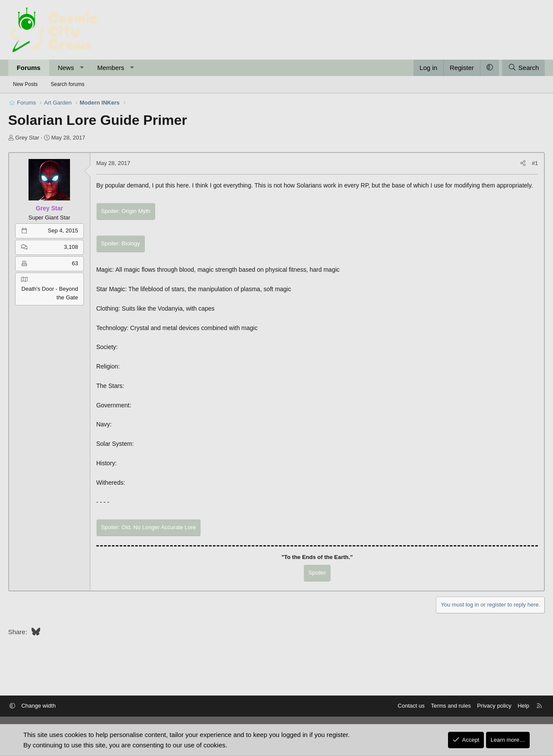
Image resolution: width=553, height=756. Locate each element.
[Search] (521, 68)
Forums (31, 68)
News (69, 68)
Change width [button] (44, 706)
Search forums (67, 84)
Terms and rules (445, 706)
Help (518, 706)
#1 (532, 163)
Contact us (405, 706)
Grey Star (30, 138)
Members (113, 68)
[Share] (520, 164)
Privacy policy (488, 706)
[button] (84, 68)
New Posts (25, 84)
